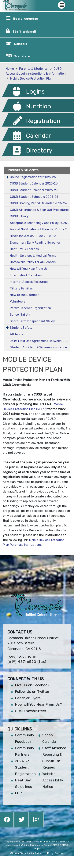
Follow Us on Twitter (32, 692)
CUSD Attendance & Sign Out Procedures (40, 210)
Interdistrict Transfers (26, 275)
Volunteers (18, 301)
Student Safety (21, 328)
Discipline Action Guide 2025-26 (33, 236)
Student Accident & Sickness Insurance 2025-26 (40, 347)
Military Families (21, 288)
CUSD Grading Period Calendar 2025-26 (38, 203)
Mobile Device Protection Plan (31, 79)
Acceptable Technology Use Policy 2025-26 (40, 223)
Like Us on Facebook (32, 685)
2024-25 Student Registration (25, 767)
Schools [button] (21, 44)
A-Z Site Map (37, 857)
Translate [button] (22, 56)
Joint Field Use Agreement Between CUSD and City (40, 341)
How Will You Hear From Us (29, 269)
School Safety (20, 315)
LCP (18, 793)
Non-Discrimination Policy (26, 853)
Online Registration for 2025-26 (33, 177)
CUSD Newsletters (31, 711)
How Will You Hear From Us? (38, 704)
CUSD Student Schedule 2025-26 (34, 197)
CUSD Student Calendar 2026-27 (34, 190)
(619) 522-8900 (22, 657)
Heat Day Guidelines (24, 249)
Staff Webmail (24, 32)
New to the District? (24, 295)
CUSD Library (19, 216)
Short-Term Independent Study (32, 321)
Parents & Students (34, 69)
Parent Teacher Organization (30, 308)
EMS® (65, 845)
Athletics (16, 334)
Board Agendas (26, 19)
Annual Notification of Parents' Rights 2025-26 (40, 229)
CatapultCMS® (52, 845)
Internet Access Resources (29, 282)
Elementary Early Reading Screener (35, 243)
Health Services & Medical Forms (33, 256)
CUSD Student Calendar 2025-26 (34, 183)
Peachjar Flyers (28, 698)
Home (10, 69)
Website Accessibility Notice (53, 780)
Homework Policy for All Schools (33, 262)
